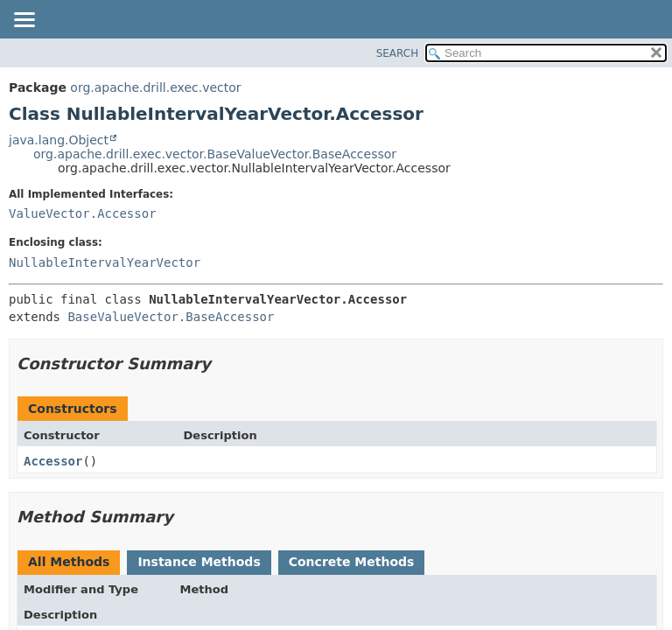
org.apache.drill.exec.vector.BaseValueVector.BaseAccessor (215, 154)
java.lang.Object (59, 140)
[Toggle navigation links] (24, 21)
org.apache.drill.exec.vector (155, 87)
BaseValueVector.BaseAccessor (171, 317)
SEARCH (398, 53)
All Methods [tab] (69, 562)
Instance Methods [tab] (199, 562)
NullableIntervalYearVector (105, 262)
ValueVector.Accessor (83, 213)
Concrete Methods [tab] (352, 562)
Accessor (53, 461)
